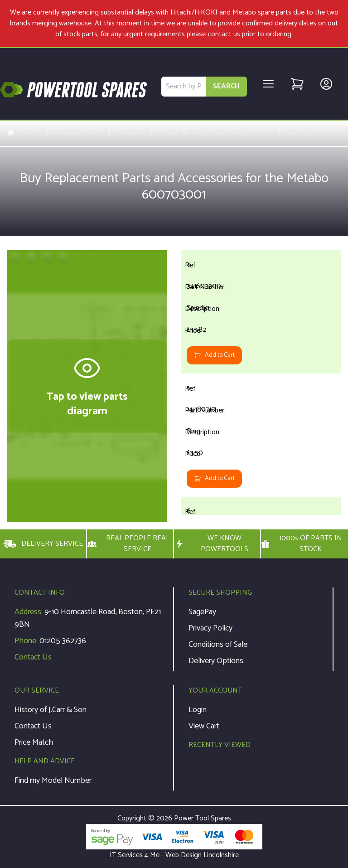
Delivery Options (216, 661)
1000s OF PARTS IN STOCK (302, 544)
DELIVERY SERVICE (43, 544)
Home (23, 133)
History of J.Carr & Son (51, 710)
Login (198, 710)
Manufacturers (79, 133)
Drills (168, 133)
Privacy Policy (210, 628)
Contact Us (33, 657)
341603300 (204, 286)
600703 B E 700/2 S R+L (232, 133)
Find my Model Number (53, 781)
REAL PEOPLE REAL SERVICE (128, 544)
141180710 (201, 410)
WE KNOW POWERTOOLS (211, 544)
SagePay (202, 612)
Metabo (130, 133)
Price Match (34, 742)
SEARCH (226, 86)
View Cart (204, 726)
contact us (224, 34)
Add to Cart (214, 355)
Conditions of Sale (218, 645)
